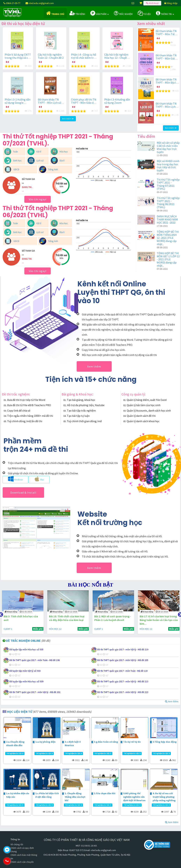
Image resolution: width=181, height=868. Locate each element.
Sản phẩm (100, 13)
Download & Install (23, 492)
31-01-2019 (25, 612)
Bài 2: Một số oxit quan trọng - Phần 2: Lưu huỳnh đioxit (111, 618)
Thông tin (165, 13)
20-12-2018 (69, 612)
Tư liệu (144, 13)
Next (179, 614)
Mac (39, 479)
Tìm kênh (77, 13)
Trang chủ (55, 13)
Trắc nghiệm (123, 13)
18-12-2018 (159, 612)
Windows (15, 479)
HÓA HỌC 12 (54, 629)
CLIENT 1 (7, 629)
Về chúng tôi (17, 844)
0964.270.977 (22, 861)
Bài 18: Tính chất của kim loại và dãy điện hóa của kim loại (65, 618)
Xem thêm (94, 366)
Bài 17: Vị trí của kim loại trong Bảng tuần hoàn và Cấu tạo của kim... (156, 620)
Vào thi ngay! (38, 199)
